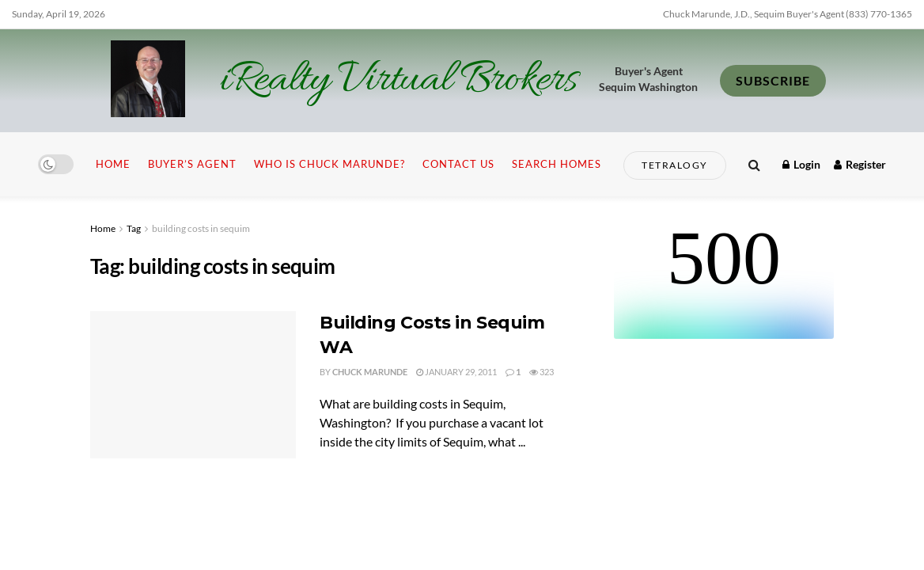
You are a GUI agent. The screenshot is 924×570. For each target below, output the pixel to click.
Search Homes (557, 164)
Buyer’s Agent (192, 164)
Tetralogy (675, 165)
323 (542, 372)
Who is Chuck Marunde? (329, 164)
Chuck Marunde (370, 372)
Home (113, 164)
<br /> (724, 279)
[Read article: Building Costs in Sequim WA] (193, 385)
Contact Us (458, 164)
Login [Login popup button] (801, 164)
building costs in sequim (201, 228)
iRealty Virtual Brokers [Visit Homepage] (398, 81)
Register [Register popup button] (860, 164)
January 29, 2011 (456, 372)
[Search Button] (754, 164)
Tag (134, 228)
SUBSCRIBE (773, 80)
